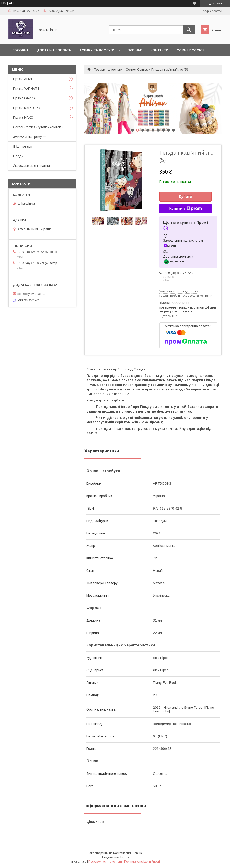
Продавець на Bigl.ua (115, 857)
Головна (21, 50)
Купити (186, 197)
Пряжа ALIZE (23, 79)
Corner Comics (191, 50)
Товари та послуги (97, 50)
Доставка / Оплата (54, 50)
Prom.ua (137, 853)
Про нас (135, 50)
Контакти (159, 50)
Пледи (18, 156)
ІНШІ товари (23, 146)
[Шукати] (189, 30)
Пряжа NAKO (23, 117)
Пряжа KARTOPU (27, 108)
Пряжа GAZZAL (25, 98)
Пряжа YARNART (26, 89)
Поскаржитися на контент (105, 862)
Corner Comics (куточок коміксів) (38, 127)
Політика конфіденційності (142, 862)
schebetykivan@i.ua (31, 294)
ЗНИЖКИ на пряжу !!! (29, 137)
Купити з (185, 209)
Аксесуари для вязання (31, 166)
